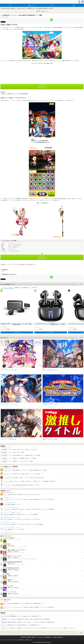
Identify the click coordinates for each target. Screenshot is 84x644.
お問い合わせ (23, 637)
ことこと (3, 271)
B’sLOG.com (60, 637)
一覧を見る (81, 284)
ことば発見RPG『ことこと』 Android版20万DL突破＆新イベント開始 (39, 8)
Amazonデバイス (26, 288)
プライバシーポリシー (40, 637)
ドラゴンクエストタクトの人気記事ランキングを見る (10, 527)
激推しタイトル (44, 11)
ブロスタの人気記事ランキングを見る (8, 532)
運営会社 (33, 637)
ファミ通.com (54, 637)
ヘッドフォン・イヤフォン (7, 288)
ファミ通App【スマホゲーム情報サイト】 (9, 8)
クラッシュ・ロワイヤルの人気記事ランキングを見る (10, 507)
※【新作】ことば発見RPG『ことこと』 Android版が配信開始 (14, 94)
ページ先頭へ (80, 633)
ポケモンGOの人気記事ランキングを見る (8, 522)
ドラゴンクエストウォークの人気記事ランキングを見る (11, 512)
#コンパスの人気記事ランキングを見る (8, 498)
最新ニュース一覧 (21, 8)
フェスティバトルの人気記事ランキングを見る (9, 503)
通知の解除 (48, 637)
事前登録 (38, 11)
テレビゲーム (34, 288)
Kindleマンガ (17, 288)
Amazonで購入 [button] (17, 332)
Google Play (42, 87)
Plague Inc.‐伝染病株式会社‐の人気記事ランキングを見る (10, 517)
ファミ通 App (5, 2)
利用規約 (29, 637)
